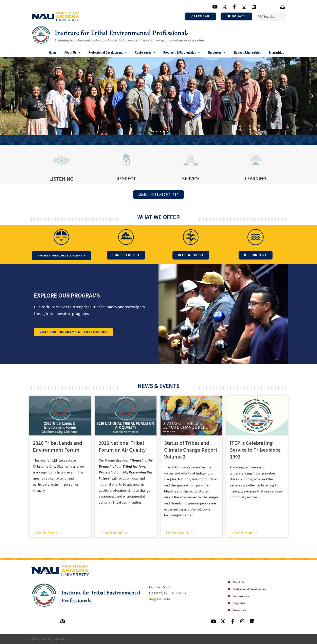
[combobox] (271, 16)
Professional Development (108, 52)
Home (53, 52)
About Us (73, 52)
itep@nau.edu (159, 599)
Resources (217, 52)
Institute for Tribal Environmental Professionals (126, 32)
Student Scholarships (247, 52)
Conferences (145, 52)
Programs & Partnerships (182, 52)
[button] (5, 96)
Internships (276, 52)
